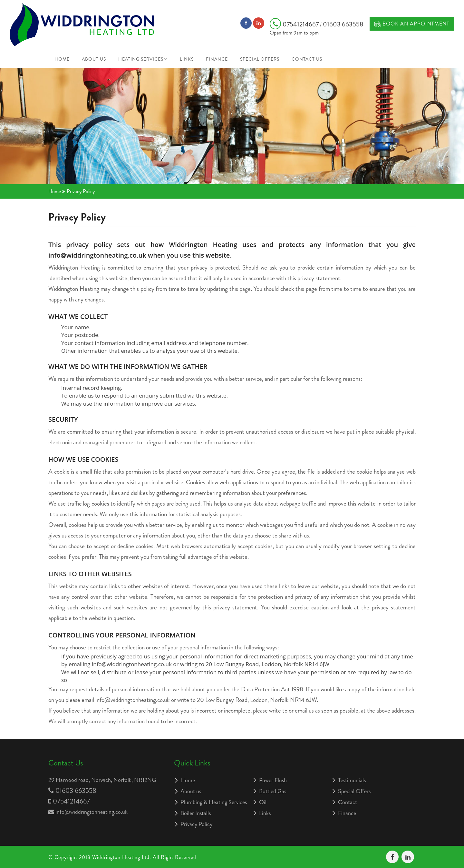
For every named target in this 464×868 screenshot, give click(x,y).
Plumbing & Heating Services (214, 802)
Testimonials (352, 780)
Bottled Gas (273, 791)
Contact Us (307, 59)
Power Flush (273, 780)
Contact (348, 802)
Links (187, 59)
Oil (263, 802)
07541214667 (295, 24)
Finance (217, 59)
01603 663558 (343, 24)
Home (62, 59)
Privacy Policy (196, 824)
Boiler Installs (196, 813)
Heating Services (141, 59)
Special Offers (260, 59)
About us (94, 59)
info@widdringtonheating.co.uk (92, 812)
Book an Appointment (412, 24)
